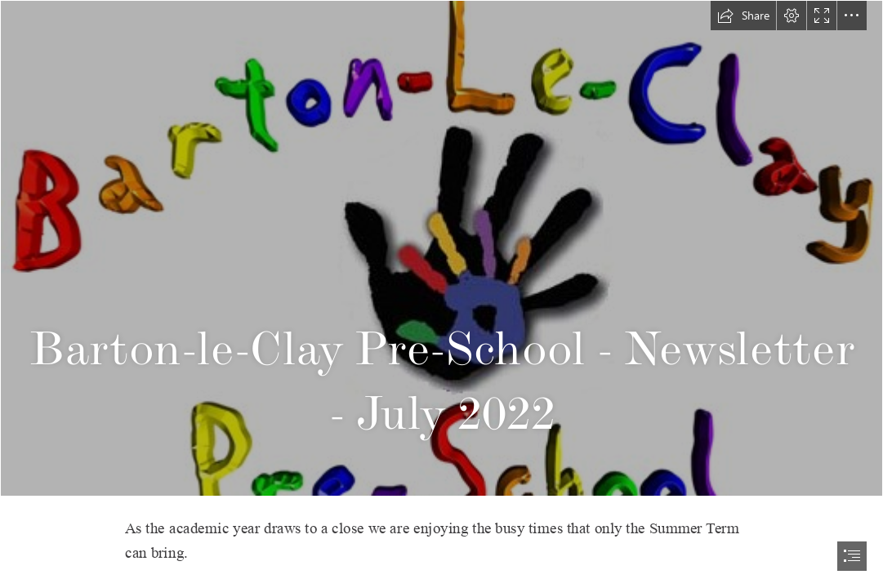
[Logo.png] (441, 248)
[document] (441, 294)
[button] (743, 16)
